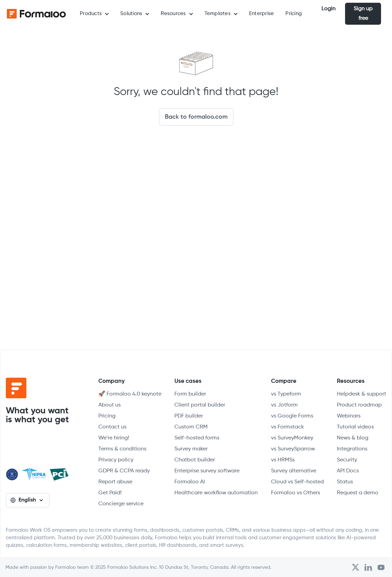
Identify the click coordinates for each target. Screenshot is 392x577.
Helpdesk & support (362, 394)
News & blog (353, 438)
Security (347, 460)
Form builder (190, 394)
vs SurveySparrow (293, 449)
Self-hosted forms (197, 438)
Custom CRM (191, 427)
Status (345, 482)
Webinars (349, 416)
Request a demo (358, 493)
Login (328, 9)
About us (109, 405)
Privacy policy (116, 460)
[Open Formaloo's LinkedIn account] (368, 567)
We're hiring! (114, 438)
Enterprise (262, 14)
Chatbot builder (195, 460)
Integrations (352, 449)
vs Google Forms (292, 416)
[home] (34, 14)
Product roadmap (359, 405)
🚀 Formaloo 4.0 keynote (130, 394)
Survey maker (191, 449)
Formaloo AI (190, 482)
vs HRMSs (283, 460)
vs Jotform (284, 405)
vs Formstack (287, 427)
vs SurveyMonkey (292, 438)
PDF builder (189, 416)
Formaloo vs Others (296, 493)
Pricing (294, 14)
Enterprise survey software (207, 471)
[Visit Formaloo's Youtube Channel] (381, 567)
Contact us (112, 427)
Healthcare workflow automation (216, 493)
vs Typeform (286, 394)
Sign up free (363, 14)
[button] (94, 14)
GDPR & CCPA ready (124, 471)
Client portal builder (200, 405)
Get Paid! (110, 493)
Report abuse (115, 482)
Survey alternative (294, 471)
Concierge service (121, 504)
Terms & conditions (122, 449)
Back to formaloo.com (196, 117)
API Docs (348, 471)
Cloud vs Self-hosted (297, 482)
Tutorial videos (355, 427)
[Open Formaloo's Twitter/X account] (356, 567)
